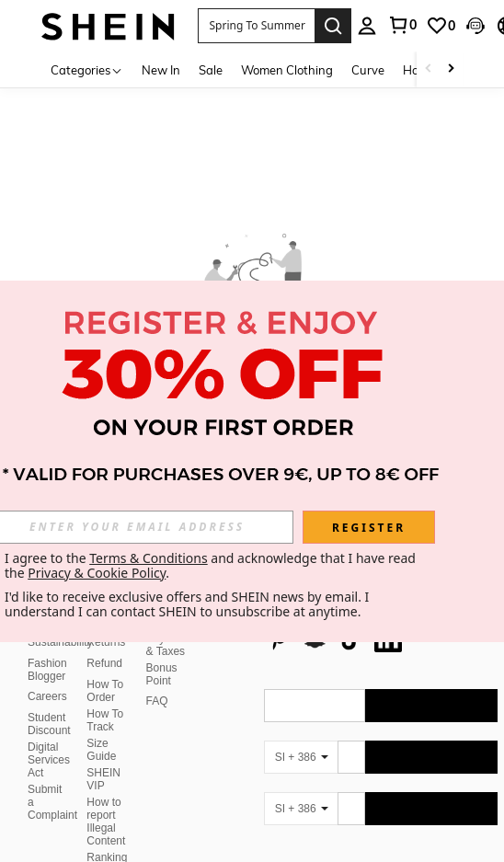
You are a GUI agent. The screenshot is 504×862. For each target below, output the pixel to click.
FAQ (157, 701)
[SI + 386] (301, 757)
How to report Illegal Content (106, 822)
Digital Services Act (49, 760)
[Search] (333, 26)
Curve (368, 70)
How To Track (105, 720)
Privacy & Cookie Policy (97, 573)
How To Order (105, 691)
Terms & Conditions (149, 558)
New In (161, 70)
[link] (441, 26)
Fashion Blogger (47, 670)
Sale (211, 70)
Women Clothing (287, 70)
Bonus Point (162, 674)
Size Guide (101, 750)
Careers (47, 696)
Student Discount (49, 724)
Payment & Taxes (168, 645)
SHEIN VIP (103, 779)
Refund (104, 663)
